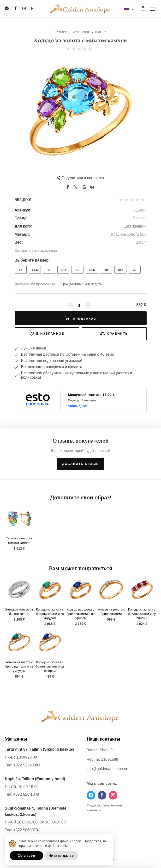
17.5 (63, 270)
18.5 (92, 270)
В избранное (47, 334)
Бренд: (21, 218)
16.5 (35, 270)
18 (78, 270)
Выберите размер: (32, 260)
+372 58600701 (27, 830)
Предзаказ (80, 318)
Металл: (22, 234)
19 (106, 270)
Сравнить (114, 334)
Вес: (19, 242)
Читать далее (78, 406)
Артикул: (23, 210)
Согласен (27, 856)
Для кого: (24, 226)
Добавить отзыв (81, 464)
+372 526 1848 (26, 794)
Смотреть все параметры (36, 250)
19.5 (120, 270)
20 (135, 270)
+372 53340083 (27, 765)
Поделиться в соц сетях (83, 178)
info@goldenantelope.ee (107, 769)
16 (20, 270)
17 (49, 270)
